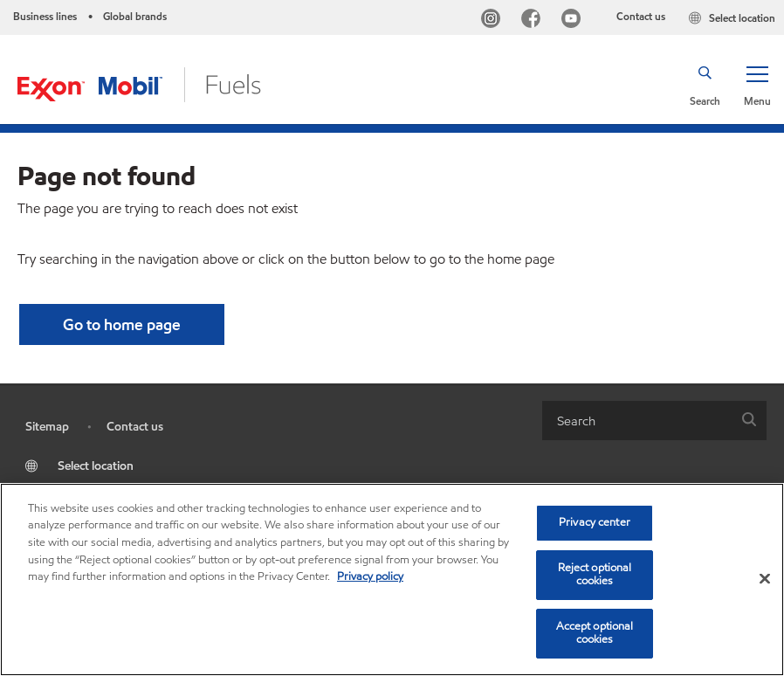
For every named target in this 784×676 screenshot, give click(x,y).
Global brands (135, 16)
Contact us (641, 16)
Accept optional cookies (595, 633)
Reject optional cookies (595, 575)
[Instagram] (494, 21)
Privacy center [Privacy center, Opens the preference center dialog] (595, 522)
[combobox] (654, 421)
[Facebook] (534, 21)
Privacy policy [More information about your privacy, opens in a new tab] (370, 576)
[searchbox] (637, 421)
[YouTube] (574, 21)
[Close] (765, 579)
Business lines (45, 16)
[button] (757, 85)
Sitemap (47, 427)
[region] (392, 579)
